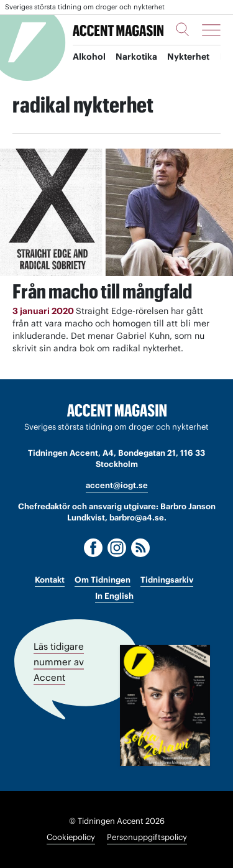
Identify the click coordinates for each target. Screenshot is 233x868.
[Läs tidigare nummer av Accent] (165, 705)
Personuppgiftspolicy (147, 837)
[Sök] (183, 29)
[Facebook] (93, 548)
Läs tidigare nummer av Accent (59, 662)
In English (114, 596)
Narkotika (136, 57)
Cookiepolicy (71, 837)
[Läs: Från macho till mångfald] (116, 212)
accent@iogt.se (117, 485)
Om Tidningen (103, 580)
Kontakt (50, 580)
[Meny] (211, 30)
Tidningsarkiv (167, 580)
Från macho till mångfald (102, 291)
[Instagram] (117, 548)
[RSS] (140, 548)
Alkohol (89, 57)
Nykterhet (188, 57)
